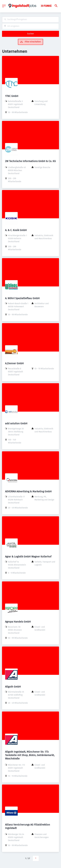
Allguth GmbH (13, 687)
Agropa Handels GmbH (18, 622)
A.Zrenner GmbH (14, 363)
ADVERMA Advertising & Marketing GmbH (28, 491)
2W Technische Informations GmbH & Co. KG (30, 161)
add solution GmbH (16, 423)
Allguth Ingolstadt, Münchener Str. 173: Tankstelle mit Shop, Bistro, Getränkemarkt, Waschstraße (30, 755)
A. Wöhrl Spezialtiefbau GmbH (22, 298)
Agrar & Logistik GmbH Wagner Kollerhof (28, 557)
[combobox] (30, 20)
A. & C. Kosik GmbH (16, 230)
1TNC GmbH (12, 96)
